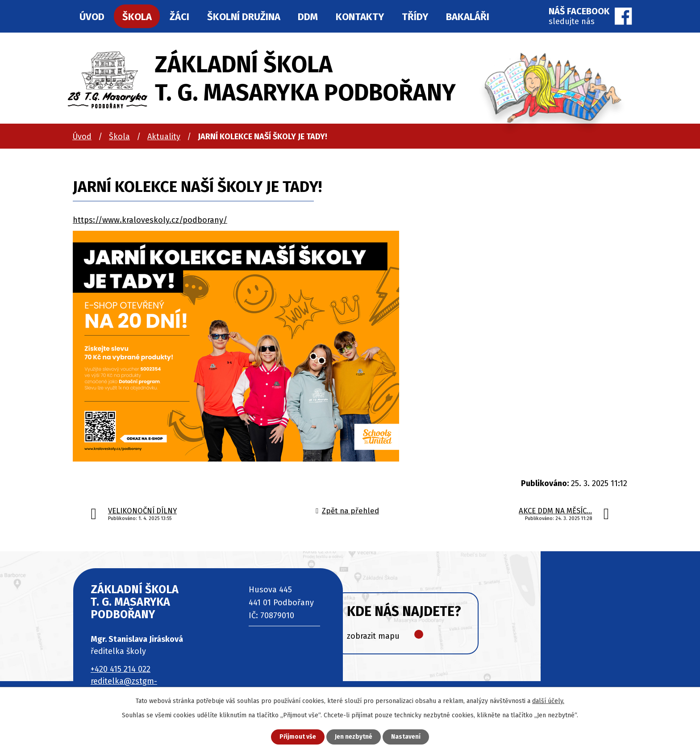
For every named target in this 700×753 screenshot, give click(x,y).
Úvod (82, 137)
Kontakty (360, 17)
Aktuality (164, 137)
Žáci (179, 17)
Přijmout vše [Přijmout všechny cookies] (296, 737)
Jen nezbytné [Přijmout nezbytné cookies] (354, 737)
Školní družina (244, 17)
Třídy (415, 17)
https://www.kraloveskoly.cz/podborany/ (150, 220)
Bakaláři (468, 17)
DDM (308, 17)
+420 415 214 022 (121, 669)
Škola (119, 137)
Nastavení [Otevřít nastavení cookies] (408, 737)
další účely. (548, 701)
